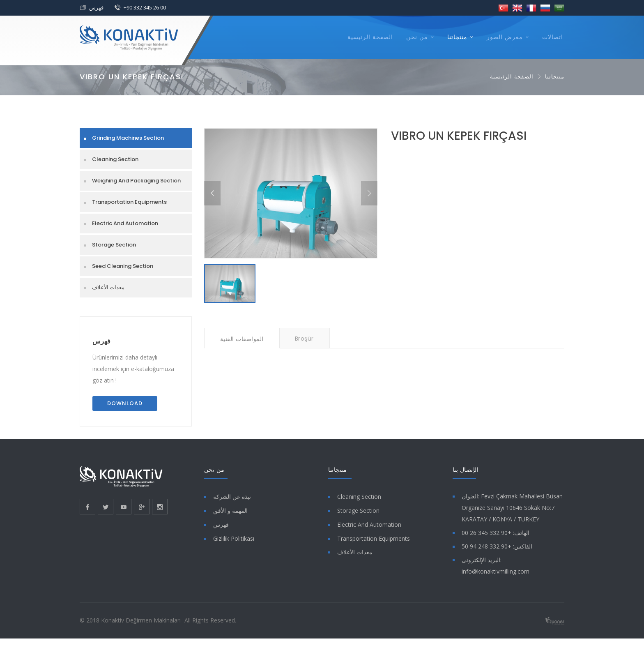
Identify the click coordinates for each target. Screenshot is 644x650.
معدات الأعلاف (108, 287)
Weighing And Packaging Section (136, 181)
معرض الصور (505, 37)
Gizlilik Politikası (234, 538)
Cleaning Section (115, 159)
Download (125, 403)
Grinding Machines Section (128, 138)
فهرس (96, 7)
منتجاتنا (457, 37)
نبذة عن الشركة (232, 497)
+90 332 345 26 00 (145, 7)
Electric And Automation (125, 223)
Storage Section (114, 245)
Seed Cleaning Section (123, 266)
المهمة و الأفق (230, 511)
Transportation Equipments (129, 202)
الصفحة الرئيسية (370, 37)
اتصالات (553, 37)
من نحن (417, 37)
